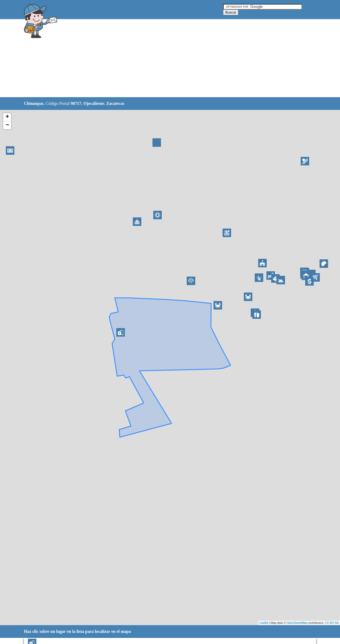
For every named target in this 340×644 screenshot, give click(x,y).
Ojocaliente (94, 103)
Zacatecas (115, 103)
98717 (76, 103)
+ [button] (7, 117)
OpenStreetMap (297, 623)
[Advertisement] (156, 58)
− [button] (7, 125)
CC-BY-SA (332, 623)
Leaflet (264, 623)
